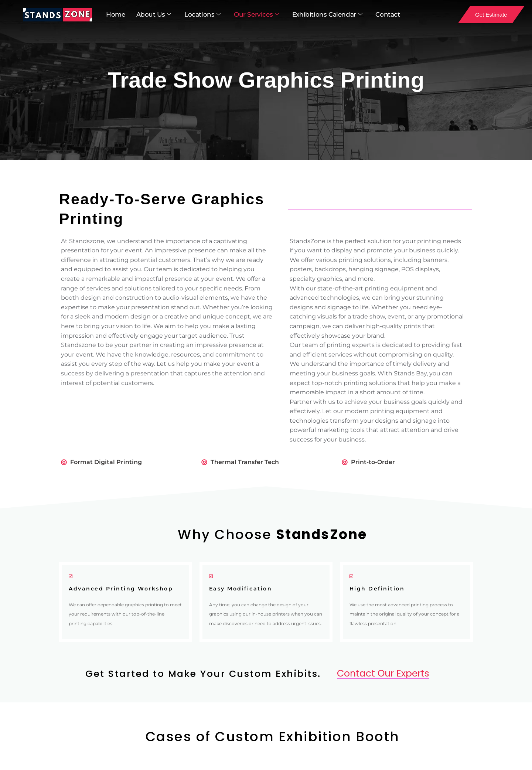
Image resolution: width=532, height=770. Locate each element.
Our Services (256, 15)
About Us (154, 15)
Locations (202, 15)
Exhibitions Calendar (327, 15)
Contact (388, 14)
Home (115, 14)
